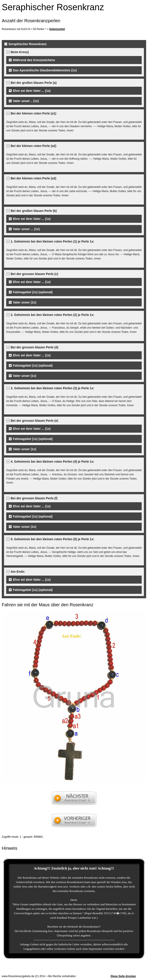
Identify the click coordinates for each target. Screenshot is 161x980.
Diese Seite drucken (123, 976)
